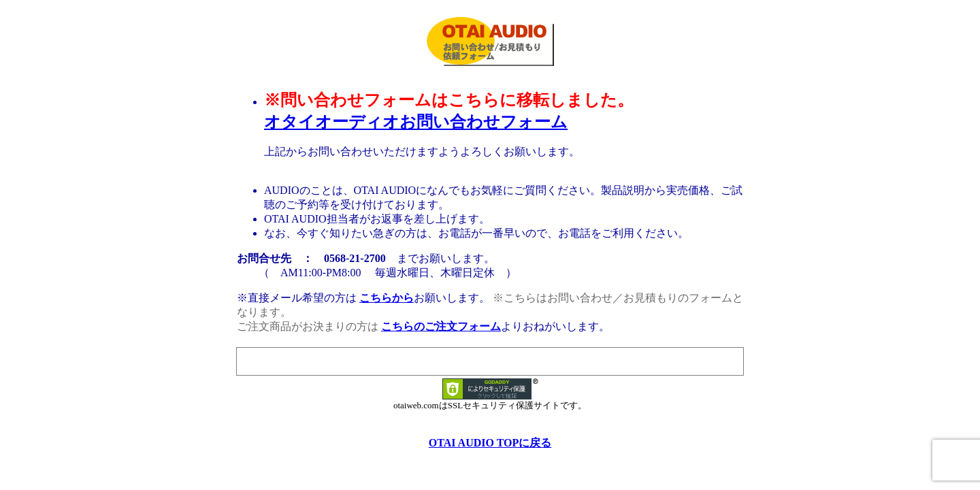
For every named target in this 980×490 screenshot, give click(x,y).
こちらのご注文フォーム (441, 326)
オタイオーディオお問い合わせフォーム (416, 122)
